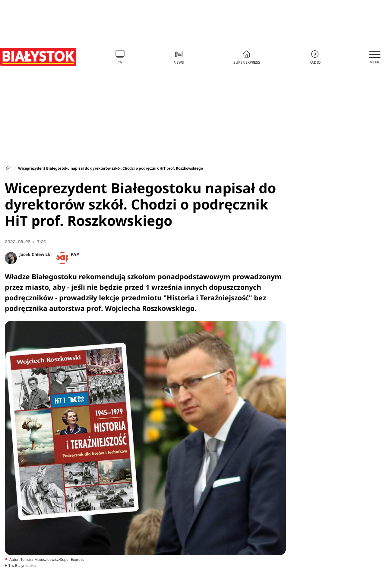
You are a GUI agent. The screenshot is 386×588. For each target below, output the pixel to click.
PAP (75, 254)
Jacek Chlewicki (35, 254)
